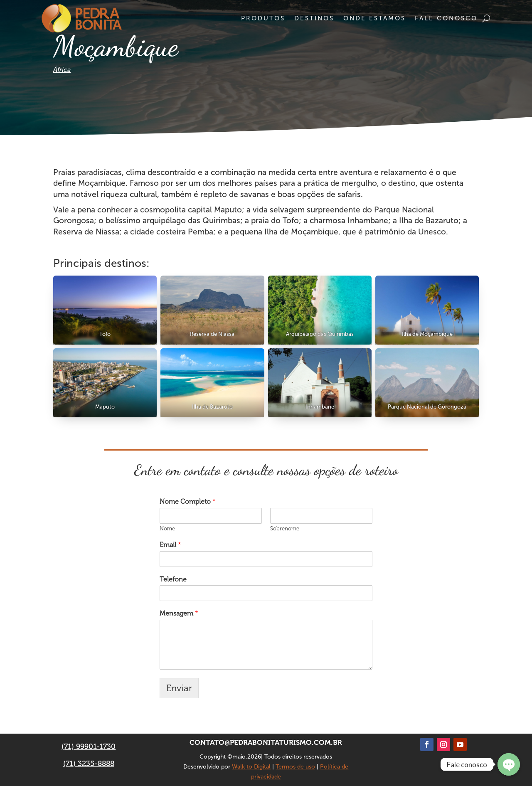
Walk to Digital (251, 767)
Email (170, 545)
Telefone (173, 579)
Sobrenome (285, 529)
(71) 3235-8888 (89, 764)
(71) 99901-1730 (89, 747)
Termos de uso (295, 767)
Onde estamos (374, 18)
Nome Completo (188, 501)
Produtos (263, 18)
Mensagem (179, 613)
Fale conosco (446, 18)
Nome (167, 529)
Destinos (314, 18)
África (62, 70)
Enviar (179, 688)
